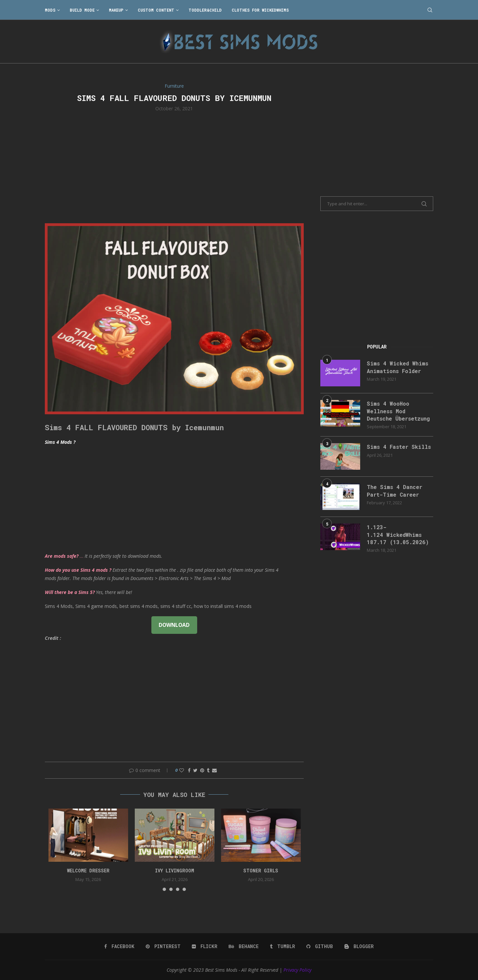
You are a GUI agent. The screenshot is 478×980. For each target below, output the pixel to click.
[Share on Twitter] (195, 770)
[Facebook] (119, 946)
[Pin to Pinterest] (202, 770)
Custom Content (156, 10)
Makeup (116, 10)
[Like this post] (182, 770)
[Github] (320, 946)
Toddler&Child (205, 10)
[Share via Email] (214, 770)
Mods (50, 10)
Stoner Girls (261, 871)
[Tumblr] (282, 946)
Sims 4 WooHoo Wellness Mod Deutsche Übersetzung (398, 411)
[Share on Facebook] (189, 770)
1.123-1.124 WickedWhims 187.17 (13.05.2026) (398, 535)
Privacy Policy (297, 970)
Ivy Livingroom (175, 871)
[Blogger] (359, 946)
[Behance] (244, 946)
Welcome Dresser (88, 871)
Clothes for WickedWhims (260, 10)
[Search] (430, 10)
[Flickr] (205, 946)
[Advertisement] (174, 167)
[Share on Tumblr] (208, 770)
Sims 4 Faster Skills (399, 447)
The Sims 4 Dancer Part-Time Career (395, 490)
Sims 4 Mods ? (60, 442)
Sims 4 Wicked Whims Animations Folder (398, 367)
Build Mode (82, 10)
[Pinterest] (163, 946)
